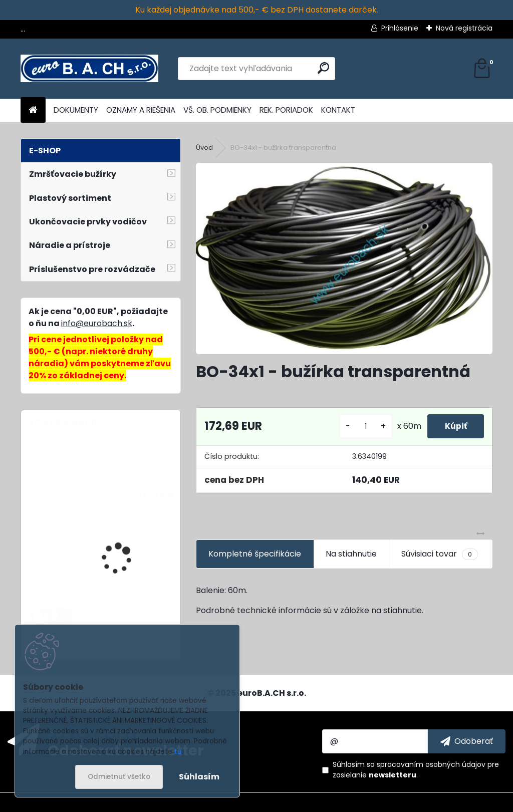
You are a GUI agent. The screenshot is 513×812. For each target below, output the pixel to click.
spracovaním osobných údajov (431, 764)
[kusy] (360, 427)
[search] (323, 68)
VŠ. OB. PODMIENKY (217, 110)
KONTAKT (338, 110)
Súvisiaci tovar (440, 554)
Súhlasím (199, 777)
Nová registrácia (464, 28)
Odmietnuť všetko (119, 777)
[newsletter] (467, 741)
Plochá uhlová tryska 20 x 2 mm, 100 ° (129, 535)
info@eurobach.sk (97, 323)
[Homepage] (33, 110)
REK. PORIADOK (286, 110)
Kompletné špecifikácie (255, 554)
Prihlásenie (400, 28)
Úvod (204, 148)
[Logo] (89, 69)
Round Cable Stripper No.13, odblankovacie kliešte (123, 467)
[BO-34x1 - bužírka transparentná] (344, 258)
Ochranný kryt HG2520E (128, 617)
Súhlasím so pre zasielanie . (416, 770)
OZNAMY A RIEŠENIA (141, 110)
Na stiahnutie (351, 554)
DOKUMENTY (76, 110)
